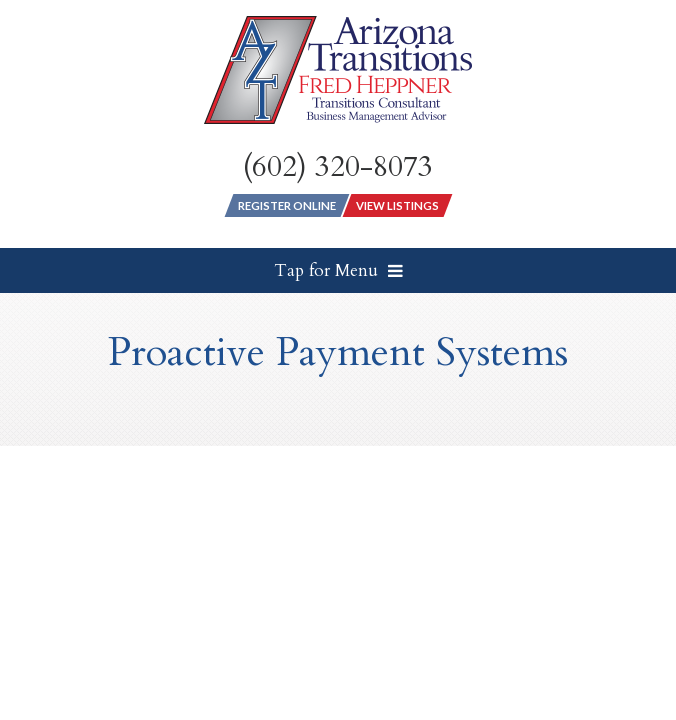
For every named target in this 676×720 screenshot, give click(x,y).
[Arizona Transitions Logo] (338, 70)
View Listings (397, 205)
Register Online (287, 205)
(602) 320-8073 (338, 167)
